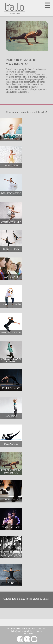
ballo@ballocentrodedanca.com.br (26, 631)
